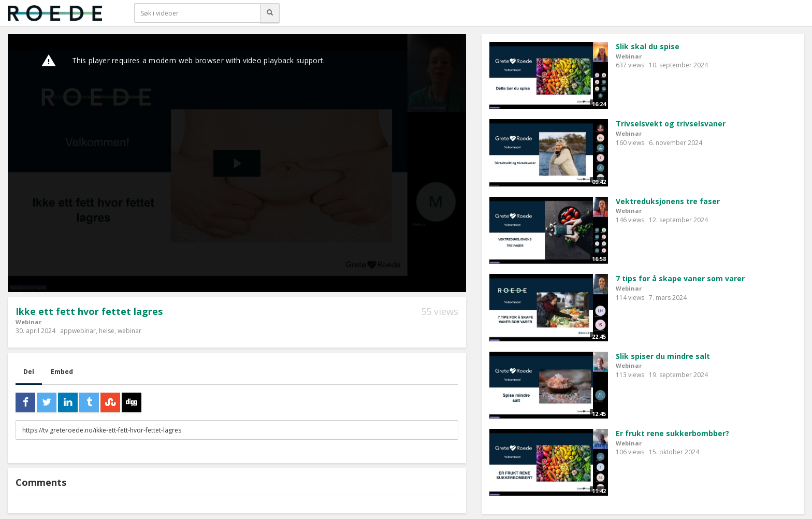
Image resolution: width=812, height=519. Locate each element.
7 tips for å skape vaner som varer (680, 278)
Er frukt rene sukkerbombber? (672, 433)
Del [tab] (29, 372)
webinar (129, 331)
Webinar (28, 322)
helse (107, 331)
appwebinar (78, 331)
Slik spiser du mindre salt (663, 356)
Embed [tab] (62, 372)
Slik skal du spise (648, 46)
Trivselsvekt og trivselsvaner (671, 124)
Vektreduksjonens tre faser (668, 201)
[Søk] (270, 13)
